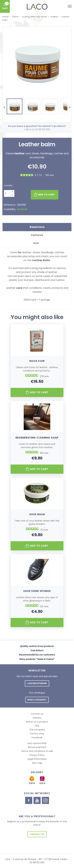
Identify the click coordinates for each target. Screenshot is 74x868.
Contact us (37, 714)
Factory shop (37, 734)
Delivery (37, 718)
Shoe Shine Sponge (37, 591)
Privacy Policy (37, 755)
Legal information (37, 759)
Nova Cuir (37, 361)
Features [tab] (37, 235)
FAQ (37, 726)
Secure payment (37, 747)
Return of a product (37, 722)
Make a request (37, 700)
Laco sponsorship (37, 743)
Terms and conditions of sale (37, 751)
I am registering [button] (37, 683)
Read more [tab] (37, 227)
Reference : (10, 205)
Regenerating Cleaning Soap (37, 438)
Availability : (10, 209)
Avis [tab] (37, 243)
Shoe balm (37, 514)
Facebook (37, 738)
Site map (37, 763)
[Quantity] (7, 193)
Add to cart (45, 195)
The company (37, 730)
